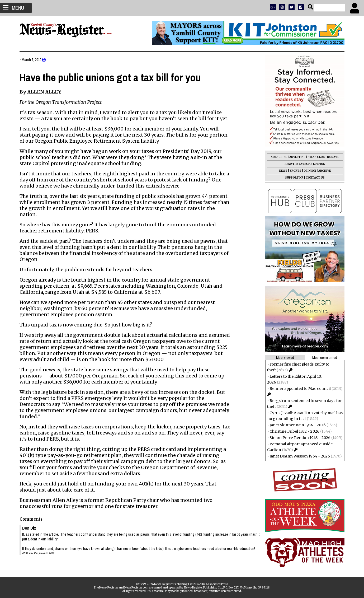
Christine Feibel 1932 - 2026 (293, 431)
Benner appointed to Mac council (299, 389)
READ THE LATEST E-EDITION (304, 164)
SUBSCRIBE (278, 157)
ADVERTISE (296, 157)
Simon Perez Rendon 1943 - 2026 (299, 438)
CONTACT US (314, 178)
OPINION (308, 171)
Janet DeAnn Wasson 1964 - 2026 (298, 456)
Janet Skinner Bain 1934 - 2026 (296, 425)
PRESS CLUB (315, 157)
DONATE (332, 157)
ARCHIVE (323, 171)
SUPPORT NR (293, 178)
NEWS (282, 171)
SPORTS (294, 171)
